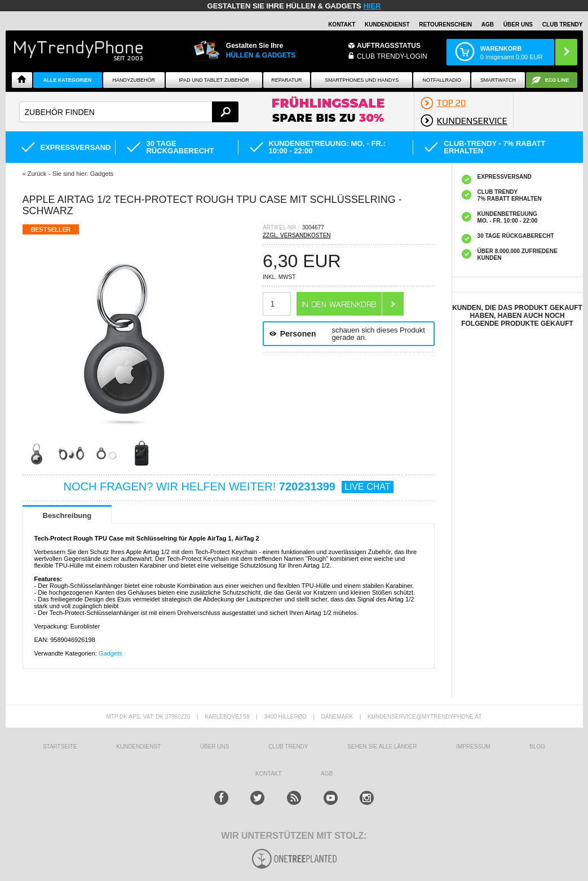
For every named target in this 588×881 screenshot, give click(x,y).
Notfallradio (442, 80)
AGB (488, 25)
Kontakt (342, 25)
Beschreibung (67, 515)
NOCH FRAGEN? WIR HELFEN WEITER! (229, 486)
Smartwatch (498, 80)
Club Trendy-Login (392, 56)
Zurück (37, 174)
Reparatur (286, 80)
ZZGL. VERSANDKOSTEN (297, 235)
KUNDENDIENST (138, 747)
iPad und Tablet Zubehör (214, 80)
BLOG (537, 747)
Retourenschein (445, 25)
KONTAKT (268, 774)
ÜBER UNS (518, 25)
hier (372, 6)
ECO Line (557, 80)
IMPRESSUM (473, 747)
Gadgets (110, 653)
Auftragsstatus (389, 46)
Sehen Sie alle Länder (382, 747)
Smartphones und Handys (362, 80)
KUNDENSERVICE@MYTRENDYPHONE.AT (425, 717)
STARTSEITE (60, 747)
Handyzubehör (134, 80)
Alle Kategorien (67, 80)
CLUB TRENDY (563, 25)
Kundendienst (387, 25)
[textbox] (129, 112)
